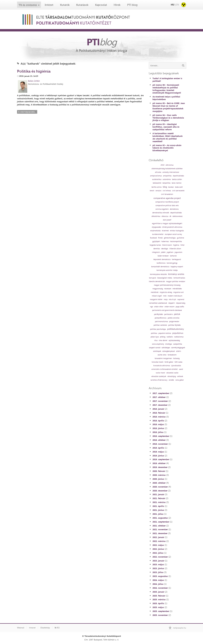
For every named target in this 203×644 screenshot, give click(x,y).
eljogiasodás (156, 227)
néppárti (171, 303)
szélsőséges (166, 348)
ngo (152, 307)
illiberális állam (175, 249)
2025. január (158, 592)
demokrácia (174, 209)
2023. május (158, 564)
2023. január (158, 561)
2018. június (158, 428)
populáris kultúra (165, 333)
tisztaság (176, 358)
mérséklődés (177, 289)
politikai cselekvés (160, 325)
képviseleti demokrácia (162, 259)
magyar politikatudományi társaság (167, 285)
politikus (154, 333)
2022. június (158, 549)
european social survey (173, 234)
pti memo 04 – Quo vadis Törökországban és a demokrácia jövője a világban (168, 118)
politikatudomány (176, 329)
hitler (183, 245)
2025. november (160, 615)
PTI (101, 42)
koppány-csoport (177, 267)
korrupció (153, 278)
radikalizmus (179, 337)
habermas (165, 241)
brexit (152, 191)
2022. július (158, 553)
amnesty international (171, 172)
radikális (170, 337)
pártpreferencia (161, 318)
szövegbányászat (169, 351)
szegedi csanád (155, 348)
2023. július (158, 572)
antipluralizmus (156, 176)
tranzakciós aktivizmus (162, 366)
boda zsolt (179, 187)
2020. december (160, 491)
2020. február (159, 471)
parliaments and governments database (167, 310)
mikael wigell (157, 296)
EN (177, 5)
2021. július (158, 514)
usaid (181, 369)
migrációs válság (166, 292)
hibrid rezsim (167, 245)
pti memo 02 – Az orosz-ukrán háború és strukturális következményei (167, 148)
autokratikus (157, 179)
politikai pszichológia (158, 329)
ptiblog (163, 337)
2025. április (158, 603)
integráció (156, 252)
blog (165, 187)
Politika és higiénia (34, 71)
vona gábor (180, 380)
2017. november (160, 401)
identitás (157, 249)
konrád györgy (172, 263)
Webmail (21, 628)
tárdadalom (172, 355)
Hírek (117, 5)
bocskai (171, 187)
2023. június (158, 568)
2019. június (158, 456)
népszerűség (181, 303)
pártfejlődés (159, 314)
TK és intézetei (28, 5)
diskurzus (165, 216)
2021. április (158, 506)
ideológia (165, 249)
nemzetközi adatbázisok (158, 303)
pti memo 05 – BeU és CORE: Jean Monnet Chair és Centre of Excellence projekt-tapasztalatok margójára (169, 107)
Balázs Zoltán (34, 81)
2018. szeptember (161, 436)
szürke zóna (162, 355)
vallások (180, 376)
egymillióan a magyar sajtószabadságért (167, 224)
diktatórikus (156, 216)
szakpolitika (178, 344)
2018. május (158, 424)
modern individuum (175, 296)
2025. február (159, 596)
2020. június (158, 479)
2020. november (160, 487)
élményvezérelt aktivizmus (172, 227)
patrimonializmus (161, 322)
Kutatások (82, 5)
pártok (177, 314)
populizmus (178, 333)
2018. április (158, 421)
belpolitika (166, 183)
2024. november (160, 588)
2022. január (158, 537)
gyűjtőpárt (156, 241)
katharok (173, 256)
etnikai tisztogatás (177, 231)
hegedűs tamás (155, 245)
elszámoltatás (155, 231)
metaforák (155, 292)
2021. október (159, 526)
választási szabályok (159, 376)
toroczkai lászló (157, 362)
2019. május (158, 452)
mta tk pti (172, 299)
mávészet (168, 289)
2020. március (159, 475)
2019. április (158, 448)
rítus (156, 340)
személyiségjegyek (178, 348)
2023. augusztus (160, 576)
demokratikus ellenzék (161, 213)
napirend (181, 299)
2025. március (159, 599)
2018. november (160, 444)
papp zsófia (180, 307)
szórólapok (157, 351)
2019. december (160, 467)
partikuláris (168, 314)
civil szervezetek (178, 191)
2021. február (159, 498)
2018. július (158, 432)
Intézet (49, 5)
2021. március (159, 502)
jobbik (163, 252)
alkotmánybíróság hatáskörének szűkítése (167, 169)
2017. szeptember (161, 393)
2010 (162, 165)
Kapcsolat (101, 5)
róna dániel (163, 340)
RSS (57, 628)
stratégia (169, 344)
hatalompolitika (176, 241)
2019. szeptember (161, 459)
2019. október (159, 463)
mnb (165, 296)
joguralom (178, 252)
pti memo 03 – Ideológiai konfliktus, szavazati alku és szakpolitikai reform (166, 127)
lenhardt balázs (179, 278)
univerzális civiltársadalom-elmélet (165, 369)
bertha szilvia (157, 187)
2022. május (158, 545)
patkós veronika (174, 318)
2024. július (158, 584)
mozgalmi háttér (156, 299)
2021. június (158, 510)
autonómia (167, 179)
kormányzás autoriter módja (167, 270)
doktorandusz (178, 216)
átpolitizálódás (178, 176)
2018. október (159, 440)
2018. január (158, 409)
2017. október (159, 397)
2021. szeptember (161, 522)
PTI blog (132, 5)
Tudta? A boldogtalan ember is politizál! (167, 80)
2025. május (158, 607)
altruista (158, 172)
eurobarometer (158, 234)
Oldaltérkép (45, 628)
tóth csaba (178, 362)
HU (173, 5)
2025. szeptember (161, 611)
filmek (160, 238)
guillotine (180, 238)
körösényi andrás (176, 274)
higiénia (176, 245)
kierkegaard (176, 259)
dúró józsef (167, 220)
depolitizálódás (176, 213)
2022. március (159, 541)
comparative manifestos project (167, 202)
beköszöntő (157, 183)
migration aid (178, 292)
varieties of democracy (159, 380)
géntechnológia (170, 238)
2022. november (160, 557)
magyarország (158, 289)
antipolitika (167, 176)
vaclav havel (160, 373)
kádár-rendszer (163, 256)
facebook (154, 238)
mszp (166, 299)
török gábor (169, 362)
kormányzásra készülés (158, 274)
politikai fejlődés (174, 325)
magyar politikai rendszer (176, 282)
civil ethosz (167, 191)
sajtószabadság (174, 340)
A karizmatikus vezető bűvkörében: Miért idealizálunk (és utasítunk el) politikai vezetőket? (167, 137)
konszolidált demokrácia (160, 267)
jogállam (170, 252)
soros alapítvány (158, 344)
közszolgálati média (165, 278)
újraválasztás (176, 366)
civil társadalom (167, 194)
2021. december (160, 533)
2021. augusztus (160, 518)
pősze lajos (155, 337)
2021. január (158, 494)
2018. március (159, 417)
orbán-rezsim (169, 307)
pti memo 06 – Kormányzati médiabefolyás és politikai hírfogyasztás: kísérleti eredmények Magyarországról (167, 89)
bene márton (177, 183)
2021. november (160, 529)
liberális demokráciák (157, 282)
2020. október (159, 483)
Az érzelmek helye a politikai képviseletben (166, 98)
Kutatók (65, 5)
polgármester (174, 322)
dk (170, 216)
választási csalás (172, 373)
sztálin (179, 351)
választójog (172, 376)
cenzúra (158, 191)
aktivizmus (170, 165)
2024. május (158, 580)
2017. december (160, 405)
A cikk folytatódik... (27, 112)
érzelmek (165, 231)
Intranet (32, 628)
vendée (171, 380)
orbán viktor (159, 307)
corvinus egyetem (162, 209)
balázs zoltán (177, 179)
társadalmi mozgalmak (163, 358)
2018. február (159, 413)
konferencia (161, 263)
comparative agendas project (167, 198)
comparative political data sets (167, 206)
